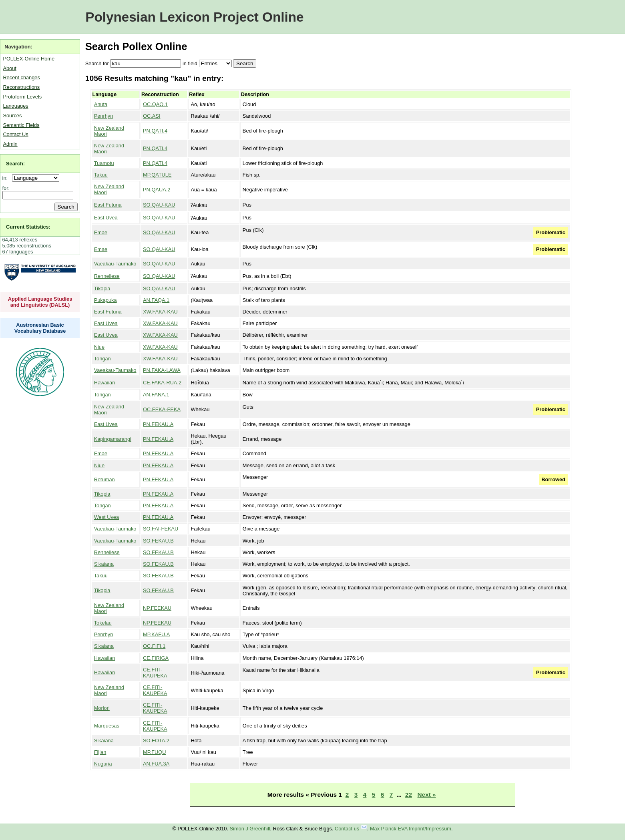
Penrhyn (104, 116)
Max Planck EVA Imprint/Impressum (411, 829)
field (192, 63)
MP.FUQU (154, 752)
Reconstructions (21, 87)
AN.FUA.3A (156, 764)
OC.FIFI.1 (154, 646)
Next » (427, 795)
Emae (101, 232)
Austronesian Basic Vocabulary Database (40, 328)
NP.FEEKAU (157, 608)
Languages (15, 106)
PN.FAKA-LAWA (162, 370)
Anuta (101, 104)
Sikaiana (104, 564)
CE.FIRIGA (156, 658)
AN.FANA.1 (156, 395)
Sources (12, 116)
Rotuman (105, 479)
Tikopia (102, 288)
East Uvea (106, 218)
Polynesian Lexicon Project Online (194, 17)
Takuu (101, 175)
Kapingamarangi (113, 439)
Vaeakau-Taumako (115, 264)
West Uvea (107, 517)
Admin (10, 144)
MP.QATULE (157, 175)
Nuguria (103, 764)
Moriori (102, 708)
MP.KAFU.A (156, 634)
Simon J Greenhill (250, 829)
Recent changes (21, 77)
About (9, 68)
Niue (99, 347)
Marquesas (107, 726)
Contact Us (15, 134)
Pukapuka (106, 300)
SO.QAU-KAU (159, 205)
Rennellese (107, 276)
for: (6, 188)
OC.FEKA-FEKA (162, 409)
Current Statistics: (28, 227)
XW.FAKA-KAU (160, 312)
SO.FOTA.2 (156, 741)
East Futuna (108, 205)
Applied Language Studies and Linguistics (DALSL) (40, 302)
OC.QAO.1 (155, 104)
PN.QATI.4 (155, 131)
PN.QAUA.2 (157, 190)
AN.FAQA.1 (156, 300)
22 (409, 795)
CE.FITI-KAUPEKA (155, 673)
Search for (97, 63)
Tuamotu (104, 163)
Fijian (100, 752)
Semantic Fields (21, 125)
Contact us (351, 829)
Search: (15, 164)
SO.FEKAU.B (158, 541)
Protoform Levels (22, 97)
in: (7, 178)
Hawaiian (105, 383)
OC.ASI (152, 116)
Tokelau (103, 623)
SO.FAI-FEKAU (161, 529)
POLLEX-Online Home (29, 59)
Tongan (102, 359)
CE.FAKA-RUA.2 (162, 383)
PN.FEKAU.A (158, 424)
